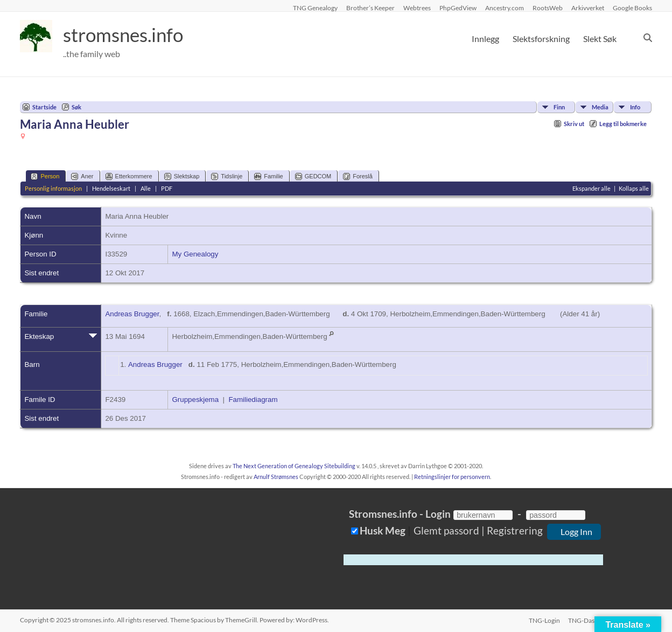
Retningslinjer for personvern (452, 477)
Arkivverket (588, 8)
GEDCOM (313, 176)
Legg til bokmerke (623, 124)
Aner (82, 176)
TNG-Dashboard (592, 620)
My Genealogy (195, 254)
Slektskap (182, 176)
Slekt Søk (600, 39)
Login (438, 514)
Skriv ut (574, 124)
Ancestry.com (505, 8)
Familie (268, 176)
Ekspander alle (591, 188)
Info (635, 107)
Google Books (632, 8)
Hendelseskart (111, 188)
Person (45, 176)
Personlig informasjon (53, 188)
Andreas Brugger (132, 314)
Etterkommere (129, 176)
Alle (146, 188)
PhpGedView (458, 8)
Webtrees (417, 8)
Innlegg (485, 39)
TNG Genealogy (315, 8)
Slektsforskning (541, 39)
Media (600, 107)
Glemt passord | (449, 530)
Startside (44, 107)
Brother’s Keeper (370, 8)
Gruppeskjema (195, 400)
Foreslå (358, 176)
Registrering (515, 530)
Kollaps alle (634, 188)
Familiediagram (253, 400)
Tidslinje (227, 176)
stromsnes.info (126, 35)
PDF (167, 188)
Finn (559, 107)
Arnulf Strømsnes (276, 477)
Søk (76, 107)
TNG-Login (544, 620)
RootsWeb (548, 8)
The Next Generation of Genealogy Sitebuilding (294, 466)
